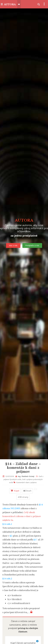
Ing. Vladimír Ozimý (26, 476)
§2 (11, 536)
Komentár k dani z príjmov (26, 482)
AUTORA (10, 4)
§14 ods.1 (7, 524)
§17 (35, 539)
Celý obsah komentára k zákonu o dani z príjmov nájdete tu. (22, 516)
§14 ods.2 (7, 578)
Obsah (27, 491)
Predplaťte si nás (32, 245)
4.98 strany (23, 497)
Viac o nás (13, 245)
